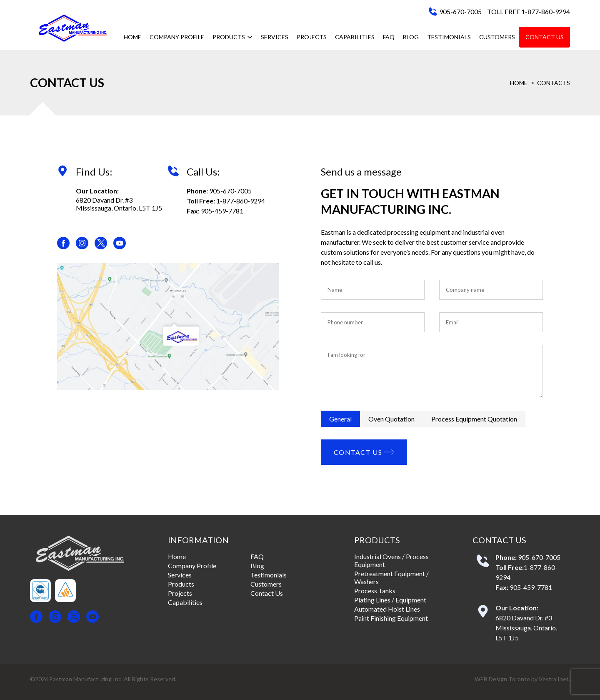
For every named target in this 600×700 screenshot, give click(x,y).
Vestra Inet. (554, 679)
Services (275, 37)
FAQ (389, 37)
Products (232, 37)
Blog (411, 37)
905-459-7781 (222, 211)
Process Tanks (375, 591)
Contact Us (545, 37)
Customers (497, 37)
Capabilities (355, 37)
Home (132, 37)
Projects (312, 37)
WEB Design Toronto (502, 679)
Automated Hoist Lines (387, 609)
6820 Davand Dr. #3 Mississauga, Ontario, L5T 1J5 (119, 204)
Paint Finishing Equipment (391, 618)
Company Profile (177, 37)
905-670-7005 (460, 11)
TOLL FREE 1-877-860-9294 (529, 11)
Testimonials (449, 37)
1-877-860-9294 (241, 201)
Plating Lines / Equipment (390, 600)
